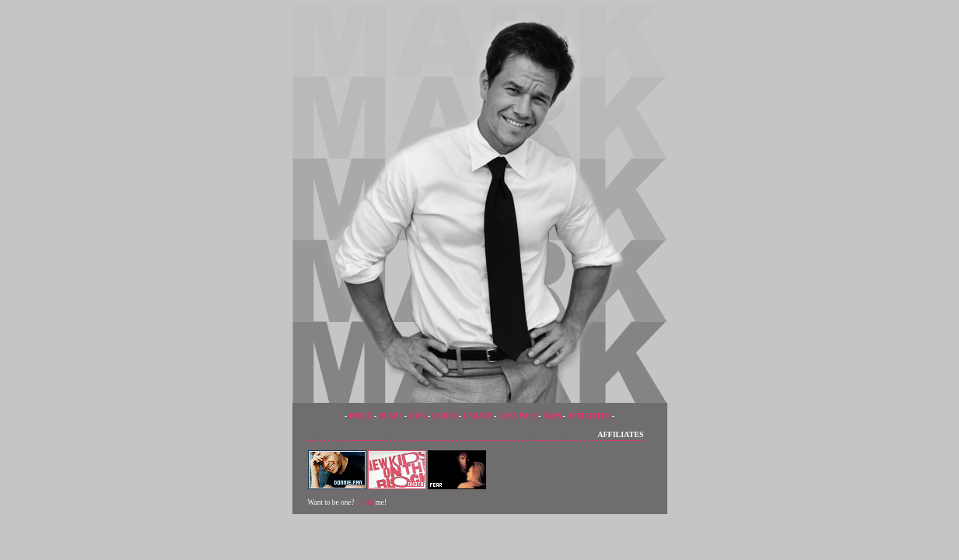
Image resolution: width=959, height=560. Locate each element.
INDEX (361, 416)
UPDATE (478, 416)
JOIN (417, 416)
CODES (444, 416)
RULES (390, 416)
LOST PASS (518, 416)
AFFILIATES (588, 416)
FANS (552, 416)
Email (365, 502)
